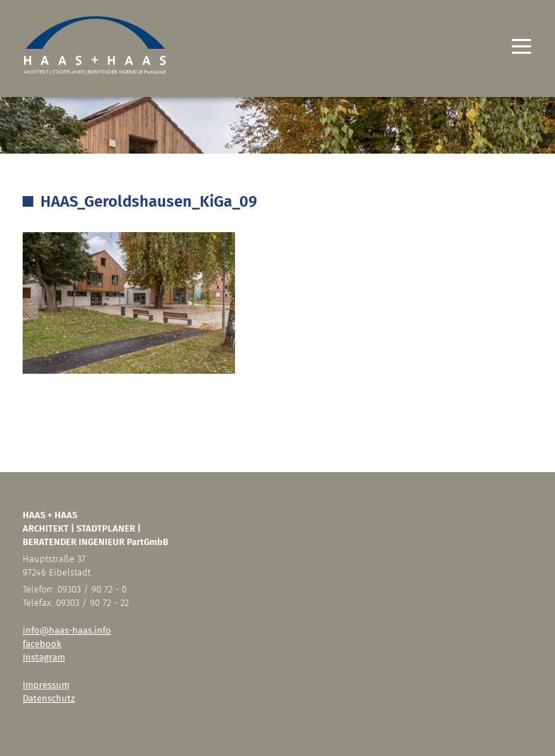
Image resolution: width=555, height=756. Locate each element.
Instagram (44, 657)
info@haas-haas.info (67, 630)
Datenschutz (49, 698)
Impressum (46, 685)
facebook (42, 644)
